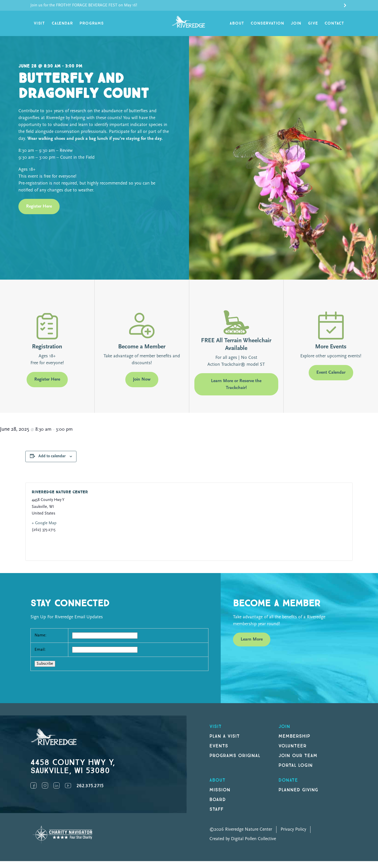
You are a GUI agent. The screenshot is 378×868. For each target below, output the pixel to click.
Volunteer (293, 746)
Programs (92, 23)
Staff (216, 809)
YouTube (68, 785)
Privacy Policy (293, 830)
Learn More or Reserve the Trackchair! (236, 384)
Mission (220, 790)
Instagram (45, 785)
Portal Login (296, 765)
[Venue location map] (265, 522)
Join (296, 23)
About (237, 23)
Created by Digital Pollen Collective (243, 839)
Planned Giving (298, 790)
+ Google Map (44, 523)
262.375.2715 (90, 786)
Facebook (34, 785)
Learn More (252, 639)
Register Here (39, 206)
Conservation (267, 23)
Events (219, 746)
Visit (39, 23)
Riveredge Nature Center (60, 492)
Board (218, 800)
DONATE (288, 780)
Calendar (62, 23)
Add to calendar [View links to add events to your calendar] (52, 456)
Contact (334, 23)
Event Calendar (331, 373)
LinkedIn (57, 785)
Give (313, 23)
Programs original (235, 756)
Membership (294, 736)
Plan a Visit (225, 736)
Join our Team (298, 756)
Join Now (142, 379)
